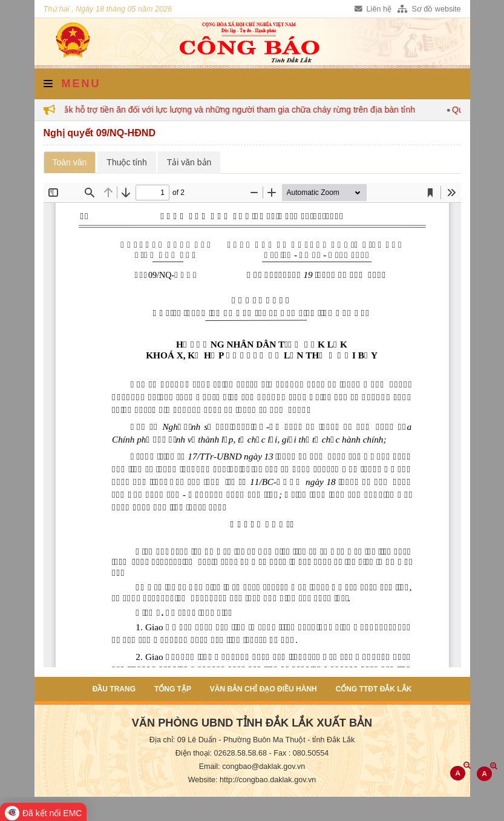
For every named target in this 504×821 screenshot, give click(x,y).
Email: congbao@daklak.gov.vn (252, 767)
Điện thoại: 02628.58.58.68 (221, 753)
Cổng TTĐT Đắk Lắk (374, 689)
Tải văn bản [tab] (189, 162)
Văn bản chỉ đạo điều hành (263, 689)
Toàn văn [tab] (70, 162)
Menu (72, 84)
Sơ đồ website (429, 9)
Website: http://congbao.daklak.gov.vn (252, 780)
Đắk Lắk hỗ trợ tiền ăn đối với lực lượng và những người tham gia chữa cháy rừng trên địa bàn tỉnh (231, 110)
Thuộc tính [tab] (126, 162)
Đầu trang (114, 689)
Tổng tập (173, 689)
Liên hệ (373, 9)
